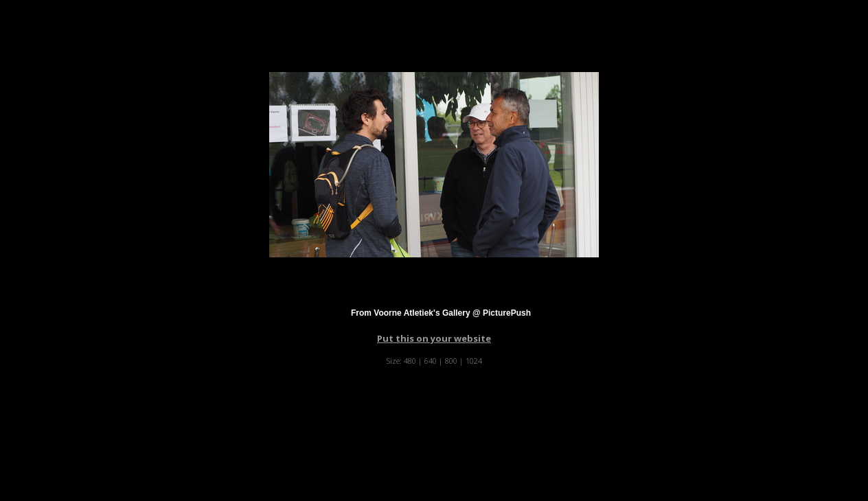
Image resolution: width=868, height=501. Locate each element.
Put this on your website (434, 338)
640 (431, 361)
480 (410, 361)
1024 (474, 361)
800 (451, 361)
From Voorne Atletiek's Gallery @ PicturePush (441, 313)
